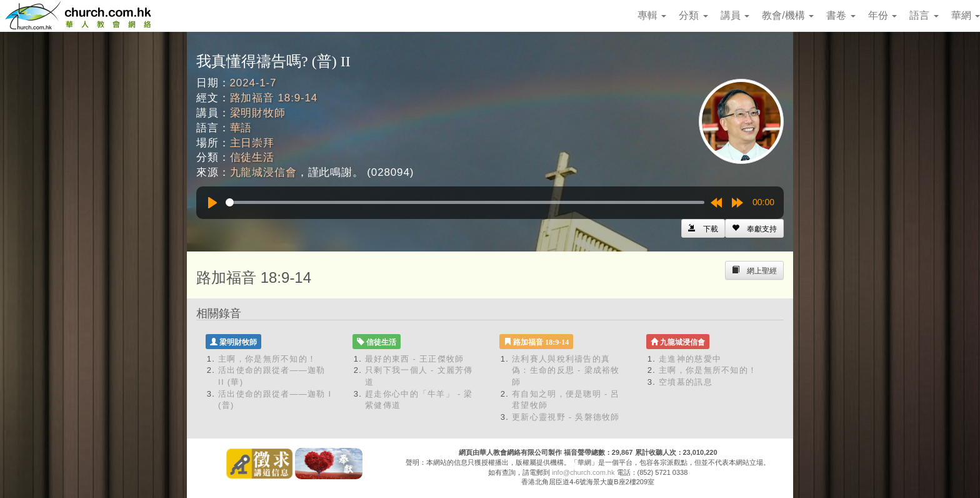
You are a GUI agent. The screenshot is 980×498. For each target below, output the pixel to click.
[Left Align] (754, 228)
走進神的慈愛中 (690, 359)
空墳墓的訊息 (686, 382)
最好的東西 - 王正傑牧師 (414, 359)
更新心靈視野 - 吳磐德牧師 (566, 417)
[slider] (465, 202)
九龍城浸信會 (263, 172)
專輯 (652, 15)
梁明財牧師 (258, 113)
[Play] (212, 203)
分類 (693, 15)
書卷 (841, 15)
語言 (924, 15)
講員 (735, 15)
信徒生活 (252, 157)
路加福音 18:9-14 (274, 98)
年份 (882, 15)
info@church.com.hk (583, 472)
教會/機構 (788, 15)
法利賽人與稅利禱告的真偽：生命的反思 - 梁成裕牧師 (566, 370)
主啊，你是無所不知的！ (267, 359)
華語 (241, 128)
